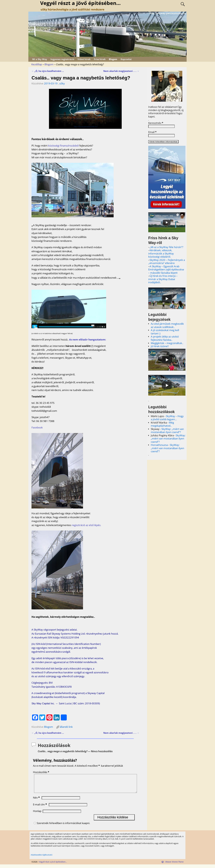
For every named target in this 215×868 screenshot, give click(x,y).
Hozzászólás (41, 772)
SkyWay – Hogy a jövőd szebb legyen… (167, 418)
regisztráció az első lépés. (86, 525)
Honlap (37, 815)
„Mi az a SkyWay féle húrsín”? (166, 247)
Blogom (113, 59)
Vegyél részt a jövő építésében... (53, 865)
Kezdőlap (37, 64)
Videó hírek (84, 59)
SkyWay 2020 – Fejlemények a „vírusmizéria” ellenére (167, 262)
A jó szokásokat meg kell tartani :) (165, 332)
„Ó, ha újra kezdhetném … (48, 71)
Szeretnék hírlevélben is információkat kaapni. (62, 827)
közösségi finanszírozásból (63, 146)
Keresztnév (156, 123)
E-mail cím (40, 808)
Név (37, 801)
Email (152, 132)
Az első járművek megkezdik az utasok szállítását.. (167, 325)
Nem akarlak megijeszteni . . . (121, 71)
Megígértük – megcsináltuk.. (167, 343)
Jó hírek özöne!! (160, 346)
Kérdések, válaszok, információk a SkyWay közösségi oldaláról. (161, 253)
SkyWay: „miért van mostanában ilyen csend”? (167, 431)
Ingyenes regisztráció (62, 59)
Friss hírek (100, 59)
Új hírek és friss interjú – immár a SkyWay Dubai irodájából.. (163, 279)
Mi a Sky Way (40, 59)
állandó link (66, 727)
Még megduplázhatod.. (162, 424)
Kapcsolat (126, 59)
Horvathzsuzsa (159, 445)
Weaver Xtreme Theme (174, 865)
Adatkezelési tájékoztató (42, 858)
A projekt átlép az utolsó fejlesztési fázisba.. (165, 338)
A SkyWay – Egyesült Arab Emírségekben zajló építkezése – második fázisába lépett (166, 270)
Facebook (37, 427)
